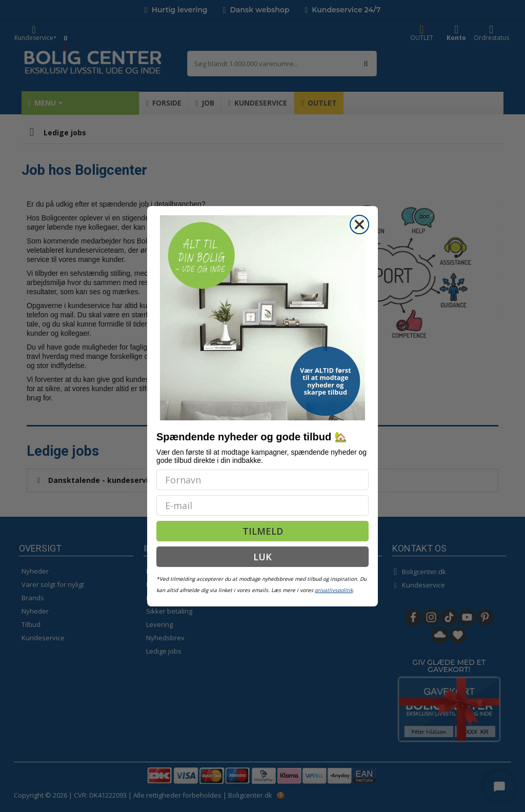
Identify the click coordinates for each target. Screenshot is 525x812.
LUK (262, 557)
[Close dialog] (359, 225)
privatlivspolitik (334, 590)
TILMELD (263, 531)
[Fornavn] (262, 480)
